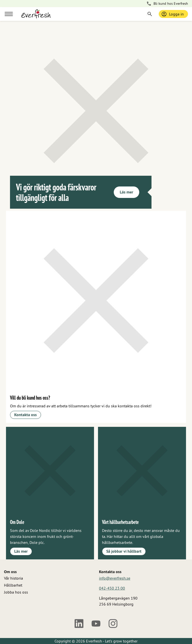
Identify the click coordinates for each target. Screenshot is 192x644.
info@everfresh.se (115, 578)
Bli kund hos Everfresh (167, 4)
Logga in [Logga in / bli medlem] (172, 14)
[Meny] (9, 14)
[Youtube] (96, 624)
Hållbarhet (13, 585)
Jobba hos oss (16, 592)
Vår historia (13, 578)
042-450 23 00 (112, 588)
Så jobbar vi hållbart (124, 551)
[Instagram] (113, 624)
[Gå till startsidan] (36, 14)
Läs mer (126, 192)
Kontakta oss (25, 415)
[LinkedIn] (79, 624)
